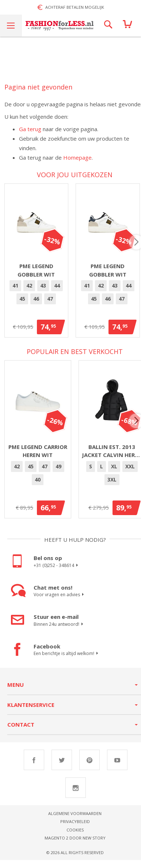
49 (58, 470)
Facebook (34, 763)
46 (38, 302)
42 (31, 289)
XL (114, 470)
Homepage (77, 157)
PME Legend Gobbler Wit (38, 274)
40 (38, 483)
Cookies (75, 833)
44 (58, 289)
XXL (130, 470)
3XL (112, 483)
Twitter (62, 763)
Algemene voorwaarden (75, 817)
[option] (17, 289)
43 (45, 289)
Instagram (76, 791)
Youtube (117, 763)
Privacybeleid (75, 825)
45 (24, 302)
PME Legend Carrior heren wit (38, 454)
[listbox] (38, 297)
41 (17, 289)
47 (52, 302)
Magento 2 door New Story (75, 842)
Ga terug (30, 129)
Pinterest (89, 763)
